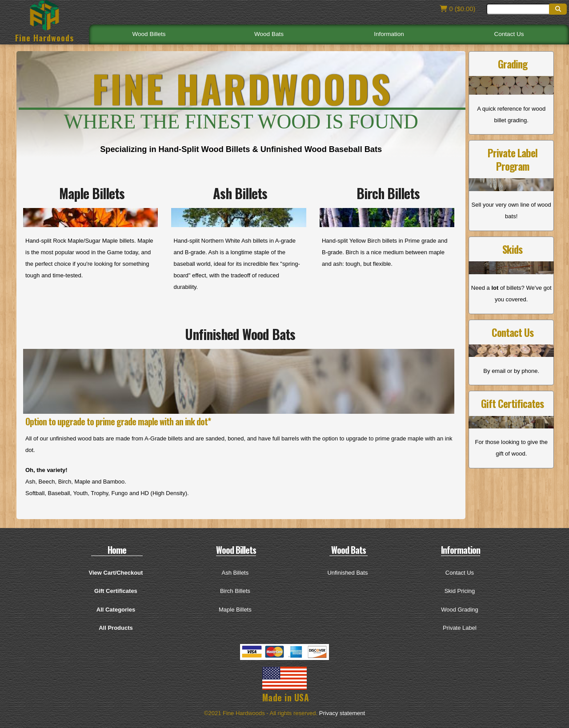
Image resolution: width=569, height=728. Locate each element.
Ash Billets (235, 573)
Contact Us (509, 34)
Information (389, 34)
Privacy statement (342, 713)
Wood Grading (460, 610)
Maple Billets (235, 610)
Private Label (460, 628)
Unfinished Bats (347, 573)
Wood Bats (269, 34)
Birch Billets (235, 591)
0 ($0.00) (456, 9)
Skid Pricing (460, 591)
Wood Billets (149, 34)
